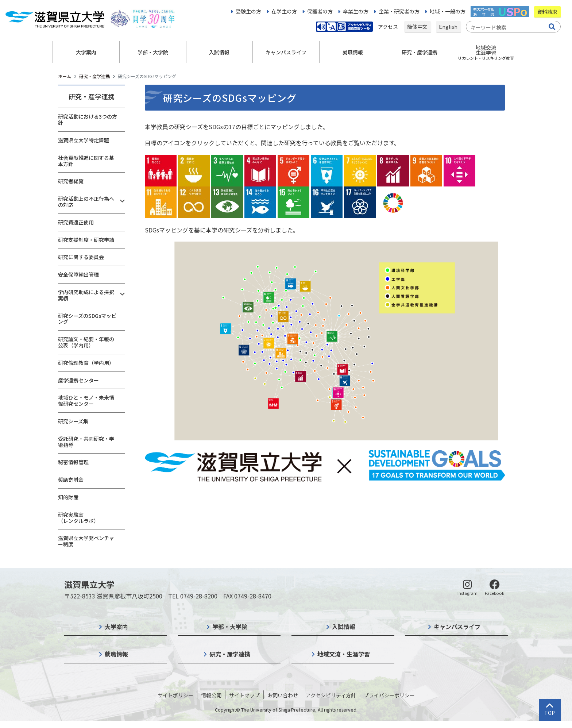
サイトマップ (244, 695)
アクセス (389, 27)
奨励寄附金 (71, 479)
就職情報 (116, 654)
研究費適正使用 (76, 222)
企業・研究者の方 (399, 11)
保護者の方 (320, 11)
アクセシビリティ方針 (331, 695)
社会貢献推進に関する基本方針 (86, 161)
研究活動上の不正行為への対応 (86, 202)
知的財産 (68, 497)
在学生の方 (284, 11)
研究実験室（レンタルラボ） (78, 518)
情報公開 (211, 695)
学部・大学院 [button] (153, 52)
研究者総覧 (71, 181)
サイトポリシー (175, 695)
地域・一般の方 (448, 11)
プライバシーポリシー (389, 695)
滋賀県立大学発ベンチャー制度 (86, 541)
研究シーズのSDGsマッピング (87, 319)
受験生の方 (248, 11)
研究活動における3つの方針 (88, 120)
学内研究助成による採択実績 (86, 295)
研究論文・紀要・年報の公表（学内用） (86, 342)
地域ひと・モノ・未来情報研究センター (86, 400)
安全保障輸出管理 (78, 274)
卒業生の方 (356, 11)
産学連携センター (78, 380)
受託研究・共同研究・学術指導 (86, 442)
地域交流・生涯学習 (344, 654)
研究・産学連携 (94, 76)
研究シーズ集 (73, 421)
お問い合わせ (283, 695)
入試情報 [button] (219, 52)
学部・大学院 (230, 627)
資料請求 (547, 12)
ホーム (65, 76)
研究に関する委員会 (81, 257)
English (448, 27)
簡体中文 (417, 27)
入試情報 (344, 627)
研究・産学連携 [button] (420, 52)
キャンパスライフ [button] (286, 52)
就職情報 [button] (353, 52)
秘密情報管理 (73, 462)
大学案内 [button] (86, 52)
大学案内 (116, 627)
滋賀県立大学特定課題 (84, 140)
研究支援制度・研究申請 (86, 240)
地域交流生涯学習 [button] (486, 52)
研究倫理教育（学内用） (86, 363)
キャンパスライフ (457, 627)
